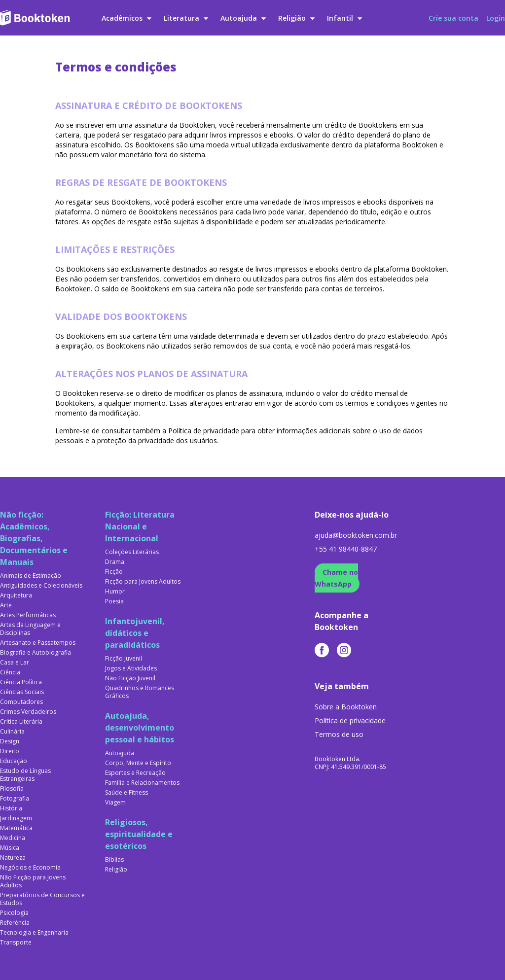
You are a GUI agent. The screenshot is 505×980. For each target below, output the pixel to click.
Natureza (13, 858)
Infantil (345, 18)
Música (10, 848)
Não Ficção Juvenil (130, 678)
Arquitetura (16, 595)
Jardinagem (16, 818)
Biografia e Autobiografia (36, 653)
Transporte (16, 943)
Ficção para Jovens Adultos (143, 582)
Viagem (115, 803)
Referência (15, 923)
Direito (10, 751)
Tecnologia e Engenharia (34, 933)
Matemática (16, 828)
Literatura (186, 18)
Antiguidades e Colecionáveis (41, 586)
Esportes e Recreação (135, 773)
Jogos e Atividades (131, 668)
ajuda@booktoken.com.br (356, 535)
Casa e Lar (15, 663)
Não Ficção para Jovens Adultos (33, 881)
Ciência (10, 672)
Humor (115, 592)
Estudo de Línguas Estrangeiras (25, 775)
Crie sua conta (453, 18)
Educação (14, 761)
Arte (6, 605)
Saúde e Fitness (126, 793)
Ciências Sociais (22, 692)
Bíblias (114, 860)
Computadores (21, 702)
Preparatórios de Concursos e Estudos (42, 899)
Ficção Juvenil (124, 659)
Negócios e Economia (30, 868)
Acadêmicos (127, 18)
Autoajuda (243, 18)
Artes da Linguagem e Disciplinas (30, 629)
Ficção (114, 572)
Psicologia (14, 913)
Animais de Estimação (31, 576)
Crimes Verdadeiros (28, 712)
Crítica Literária (21, 722)
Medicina (13, 838)
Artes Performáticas (28, 615)
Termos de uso (339, 734)
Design (10, 741)
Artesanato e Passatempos (38, 643)
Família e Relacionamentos (142, 783)
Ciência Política (21, 682)
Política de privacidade (350, 720)
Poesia (114, 601)
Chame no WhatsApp (336, 578)
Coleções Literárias (132, 552)
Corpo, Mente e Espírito (138, 763)
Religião (297, 18)
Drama (115, 562)
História (11, 808)
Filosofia (12, 789)
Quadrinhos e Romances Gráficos (140, 692)
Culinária (12, 732)
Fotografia (15, 799)
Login (496, 18)
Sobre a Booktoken (346, 707)
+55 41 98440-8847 (346, 549)
